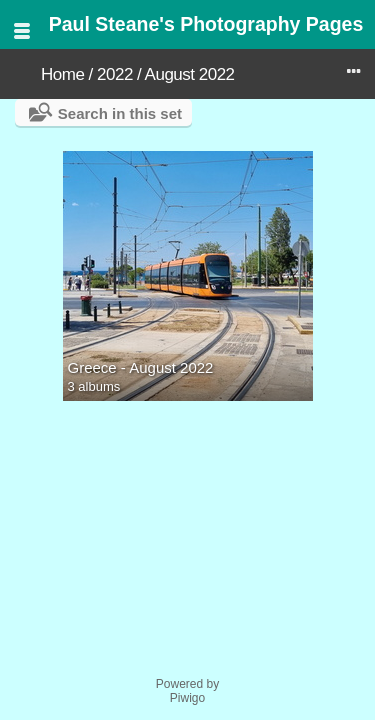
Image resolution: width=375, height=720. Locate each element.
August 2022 (190, 74)
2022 (115, 74)
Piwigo (187, 698)
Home (62, 74)
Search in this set (120, 113)
